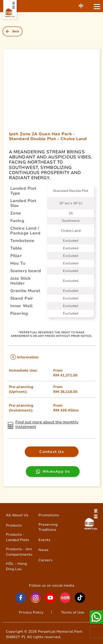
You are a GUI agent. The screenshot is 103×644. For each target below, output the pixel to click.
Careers (45, 560)
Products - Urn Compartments (19, 552)
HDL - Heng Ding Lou (16, 566)
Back (16, 31)
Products (14, 525)
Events (44, 540)
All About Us (17, 515)
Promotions (49, 515)
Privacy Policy (31, 612)
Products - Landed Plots (17, 537)
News (43, 550)
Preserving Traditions (48, 527)
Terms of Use (73, 612)
